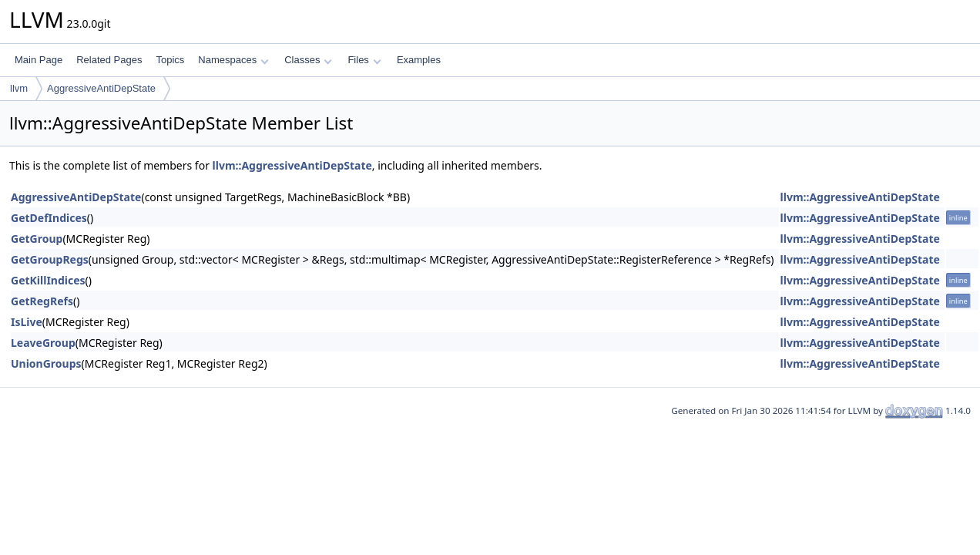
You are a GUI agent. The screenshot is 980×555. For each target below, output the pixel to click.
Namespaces (233, 60)
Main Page (39, 60)
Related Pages (109, 60)
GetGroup (37, 239)
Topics (170, 60)
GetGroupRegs (50, 259)
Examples (419, 60)
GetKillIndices (48, 280)
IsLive (27, 322)
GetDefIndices (49, 218)
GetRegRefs (42, 301)
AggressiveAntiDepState (101, 88)
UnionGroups (46, 363)
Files (364, 60)
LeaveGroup (43, 343)
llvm (19, 88)
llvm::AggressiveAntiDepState (292, 165)
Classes (308, 60)
